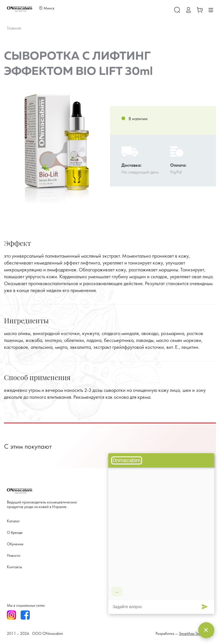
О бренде (15, 533)
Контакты (14, 567)
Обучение (15, 544)
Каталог (13, 521)
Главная (14, 28)
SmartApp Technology (196, 634)
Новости (14, 556)
